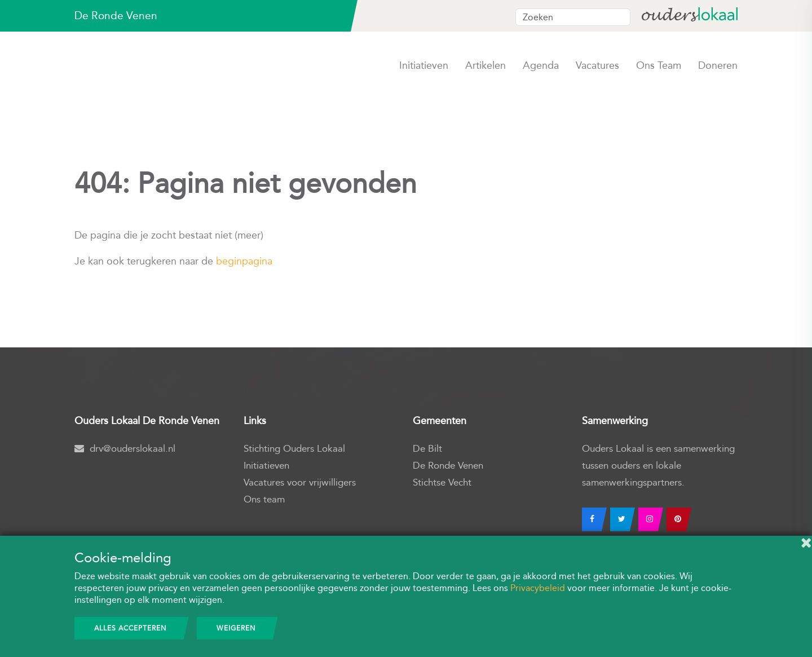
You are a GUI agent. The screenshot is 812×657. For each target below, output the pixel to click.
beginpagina (244, 261)
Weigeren (236, 628)
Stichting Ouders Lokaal (294, 449)
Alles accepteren (130, 628)
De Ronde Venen (448, 466)
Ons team (659, 65)
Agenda (541, 65)
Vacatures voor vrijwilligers (300, 482)
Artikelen (486, 65)
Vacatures (597, 65)
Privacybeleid (538, 588)
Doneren (718, 65)
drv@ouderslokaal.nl (125, 449)
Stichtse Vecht (442, 482)
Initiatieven (424, 65)
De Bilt (427, 449)
